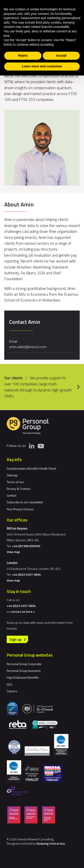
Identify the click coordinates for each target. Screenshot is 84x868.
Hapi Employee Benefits (23, 677)
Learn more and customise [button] (42, 66)
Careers (12, 691)
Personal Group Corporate (24, 664)
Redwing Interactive (51, 843)
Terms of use (15, 482)
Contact (12, 495)
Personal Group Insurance (24, 671)
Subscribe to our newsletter (25, 502)
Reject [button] (23, 55)
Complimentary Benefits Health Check (31, 468)
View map (13, 552)
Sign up (15, 639)
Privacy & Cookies (19, 489)
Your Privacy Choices (20, 509)
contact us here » (23, 612)
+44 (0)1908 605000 (26, 546)
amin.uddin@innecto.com (28, 347)
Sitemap (12, 475)
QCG (10, 684)
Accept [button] (61, 55)
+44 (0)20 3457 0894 (26, 574)
